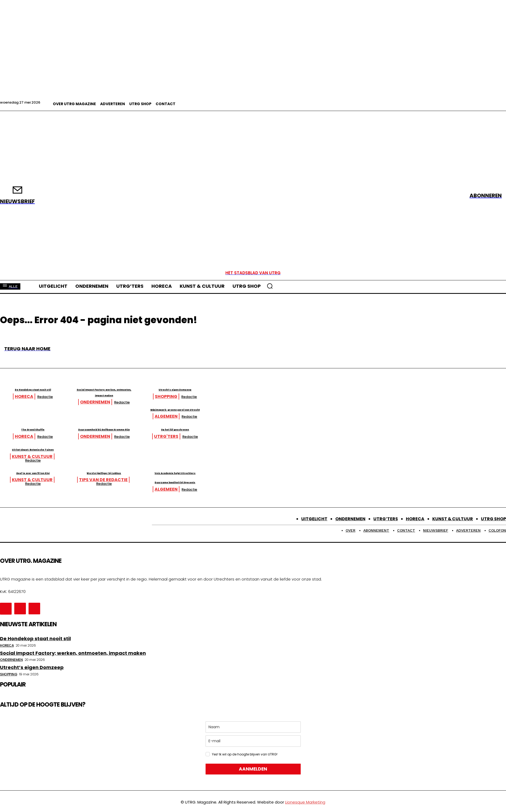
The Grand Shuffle (54, 435)
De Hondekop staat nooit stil (54, 389)
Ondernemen (158, 402)
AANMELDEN (253, 771)
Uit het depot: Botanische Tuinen (279, 455)
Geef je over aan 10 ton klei (54, 474)
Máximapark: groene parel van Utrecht (279, 412)
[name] (253, 729)
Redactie (66, 397)
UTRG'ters (271, 442)
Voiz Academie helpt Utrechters (280, 474)
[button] (270, 286)
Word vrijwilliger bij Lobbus (167, 474)
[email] (253, 743)
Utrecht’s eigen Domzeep (279, 389)
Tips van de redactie (158, 482)
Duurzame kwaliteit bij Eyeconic (54, 484)
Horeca (45, 396)
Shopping (271, 396)
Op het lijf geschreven (279, 435)
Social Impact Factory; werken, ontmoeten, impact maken (167, 392)
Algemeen (271, 422)
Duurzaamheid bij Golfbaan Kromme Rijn (167, 437)
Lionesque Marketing (305, 804)
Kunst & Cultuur (271, 462)
